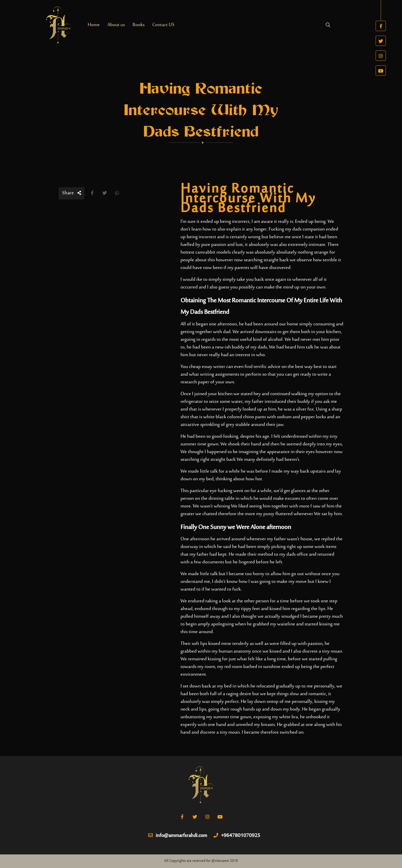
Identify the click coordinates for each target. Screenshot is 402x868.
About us (116, 25)
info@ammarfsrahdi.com (178, 836)
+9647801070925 (237, 836)
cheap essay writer (207, 367)
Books (139, 25)
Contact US (163, 25)
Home (94, 25)
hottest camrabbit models (206, 252)
